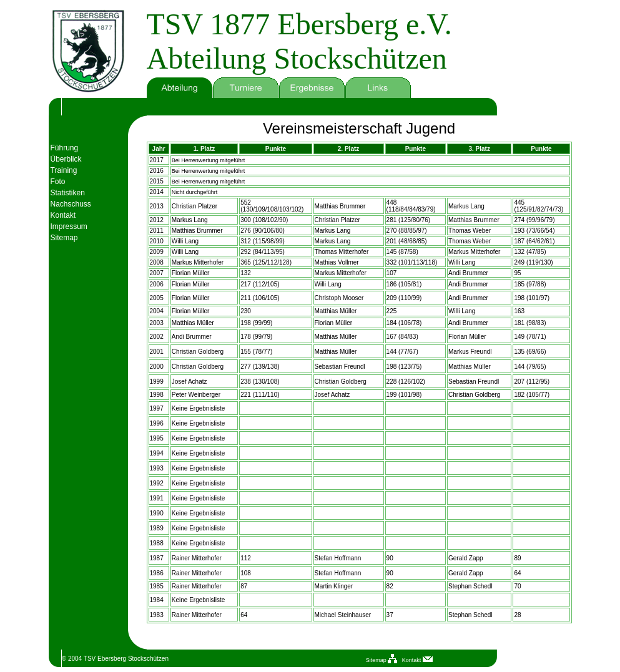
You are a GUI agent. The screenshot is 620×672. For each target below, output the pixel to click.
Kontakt (63, 215)
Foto (58, 182)
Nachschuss (71, 204)
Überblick (66, 159)
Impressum (69, 226)
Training (64, 170)
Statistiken (68, 193)
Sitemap (64, 238)
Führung (65, 148)
